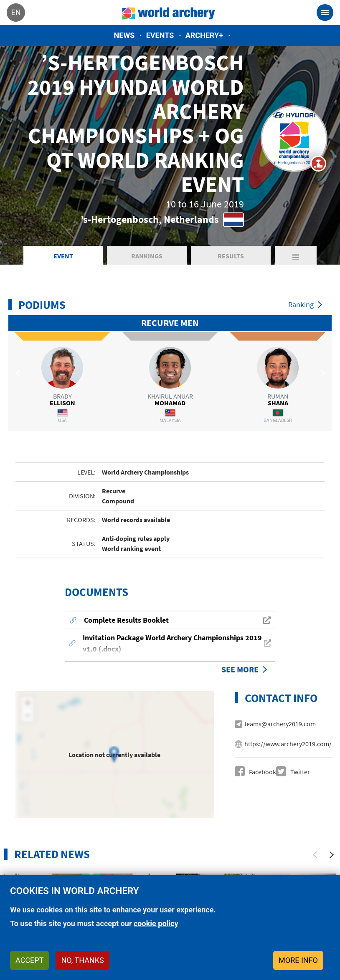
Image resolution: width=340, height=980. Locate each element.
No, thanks (82, 960)
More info (298, 960)
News (124, 35)
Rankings (147, 256)
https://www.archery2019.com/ (288, 744)
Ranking (301, 304)
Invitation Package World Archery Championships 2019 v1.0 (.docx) (172, 643)
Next (321, 373)
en (16, 12)
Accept (29, 960)
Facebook (263, 772)
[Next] (332, 855)
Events (160, 35)
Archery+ (204, 35)
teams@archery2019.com (280, 724)
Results (231, 256)
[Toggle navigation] (325, 13)
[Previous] (315, 855)
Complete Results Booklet (126, 620)
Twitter (300, 772)
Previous (19, 373)
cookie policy (156, 923)
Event (63, 256)
